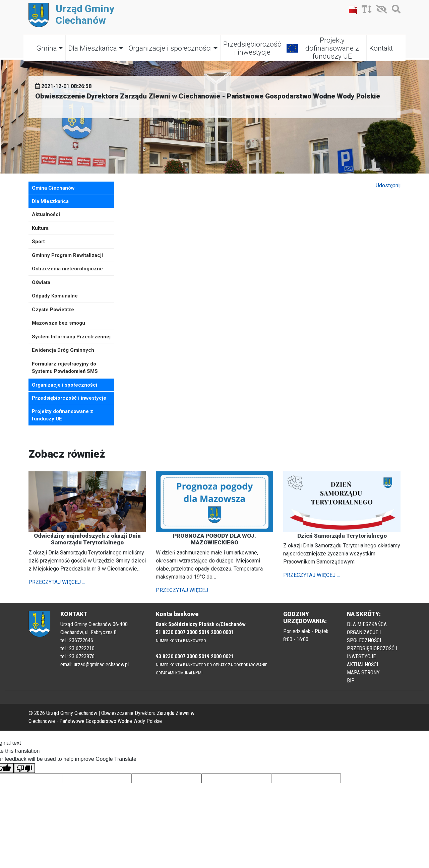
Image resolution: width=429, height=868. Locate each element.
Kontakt (381, 48)
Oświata (41, 282)
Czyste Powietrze (53, 310)
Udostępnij (388, 185)
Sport (38, 242)
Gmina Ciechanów (53, 188)
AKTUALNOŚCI (362, 664)
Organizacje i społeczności (170, 48)
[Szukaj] (394, 11)
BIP (351, 681)
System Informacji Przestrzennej (71, 337)
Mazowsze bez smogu (58, 323)
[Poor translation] (24, 768)
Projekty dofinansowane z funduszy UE (332, 48)
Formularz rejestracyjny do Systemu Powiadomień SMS (65, 368)
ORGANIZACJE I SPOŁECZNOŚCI (364, 636)
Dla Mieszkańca (93, 48)
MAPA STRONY (363, 673)
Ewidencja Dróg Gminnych (63, 350)
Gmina (47, 48)
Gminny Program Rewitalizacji (67, 255)
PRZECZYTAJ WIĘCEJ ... (57, 582)
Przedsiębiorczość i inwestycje (252, 48)
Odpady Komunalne (55, 296)
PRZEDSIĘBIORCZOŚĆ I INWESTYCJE (372, 652)
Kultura (40, 228)
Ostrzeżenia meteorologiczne (67, 269)
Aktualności (46, 214)
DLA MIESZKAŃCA (367, 624)
